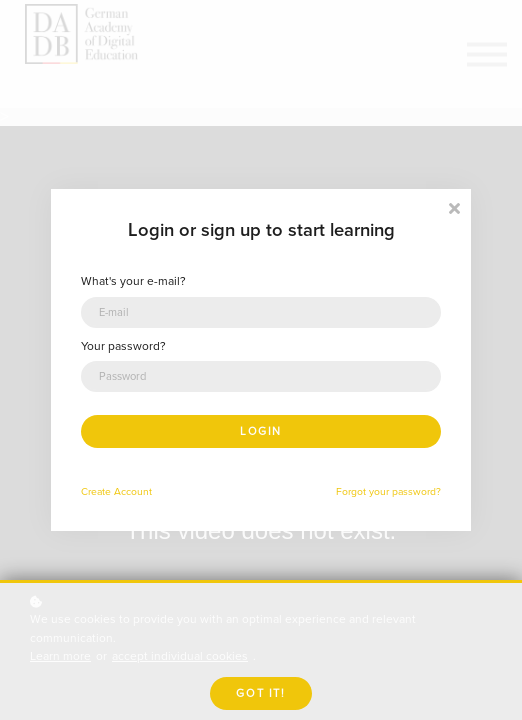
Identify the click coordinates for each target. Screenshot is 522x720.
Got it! (260, 693)
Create (96, 491)
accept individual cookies (180, 656)
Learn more (60, 656)
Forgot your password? (388, 491)
